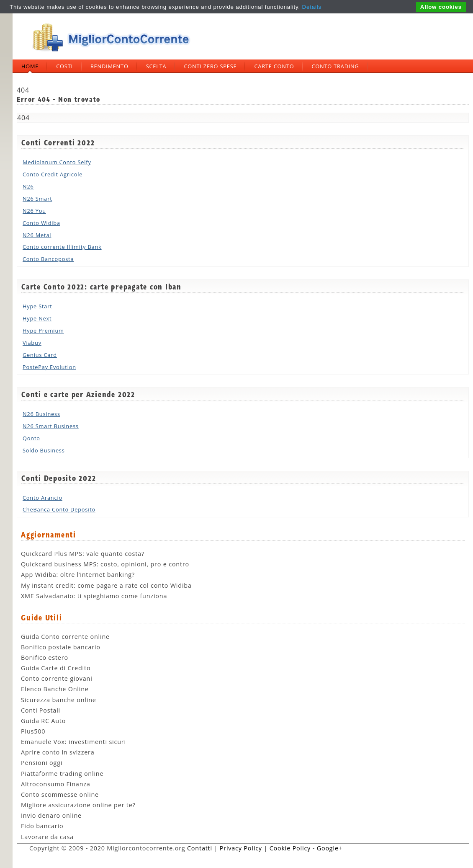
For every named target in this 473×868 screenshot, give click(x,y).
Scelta (156, 66)
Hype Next (37, 318)
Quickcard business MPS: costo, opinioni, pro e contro (105, 564)
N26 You (34, 211)
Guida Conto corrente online (65, 637)
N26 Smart (37, 199)
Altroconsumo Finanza (56, 784)
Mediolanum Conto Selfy (57, 162)
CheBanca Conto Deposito (59, 509)
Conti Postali (41, 710)
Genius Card (40, 355)
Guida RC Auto (43, 721)
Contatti (200, 848)
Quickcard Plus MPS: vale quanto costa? (83, 554)
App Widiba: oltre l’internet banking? (78, 575)
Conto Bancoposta (48, 259)
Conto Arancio (42, 498)
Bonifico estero (45, 657)
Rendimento (109, 66)
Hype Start (37, 306)
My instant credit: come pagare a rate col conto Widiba (106, 585)
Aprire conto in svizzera (58, 752)
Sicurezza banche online (59, 700)
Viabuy (32, 343)
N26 (28, 186)
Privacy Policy (241, 848)
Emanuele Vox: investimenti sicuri (73, 742)
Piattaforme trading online (62, 774)
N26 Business (41, 414)
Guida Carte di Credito (56, 668)
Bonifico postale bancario (61, 647)
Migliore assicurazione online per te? (78, 805)
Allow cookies (441, 7)
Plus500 (33, 731)
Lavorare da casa (47, 837)
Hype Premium (43, 331)
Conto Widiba (41, 223)
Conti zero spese (210, 66)
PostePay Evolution (49, 367)
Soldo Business (44, 450)
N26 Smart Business (51, 426)
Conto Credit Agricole (53, 174)
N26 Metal (37, 235)
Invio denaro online (51, 815)
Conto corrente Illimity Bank (62, 247)
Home (30, 66)
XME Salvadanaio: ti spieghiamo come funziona (94, 596)
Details (312, 7)
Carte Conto (274, 66)
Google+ (330, 848)
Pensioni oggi (42, 763)
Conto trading (335, 66)
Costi (64, 66)
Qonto (31, 438)
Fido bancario (42, 826)
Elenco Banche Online (55, 689)
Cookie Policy (290, 848)
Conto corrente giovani (57, 678)
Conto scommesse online (60, 794)
